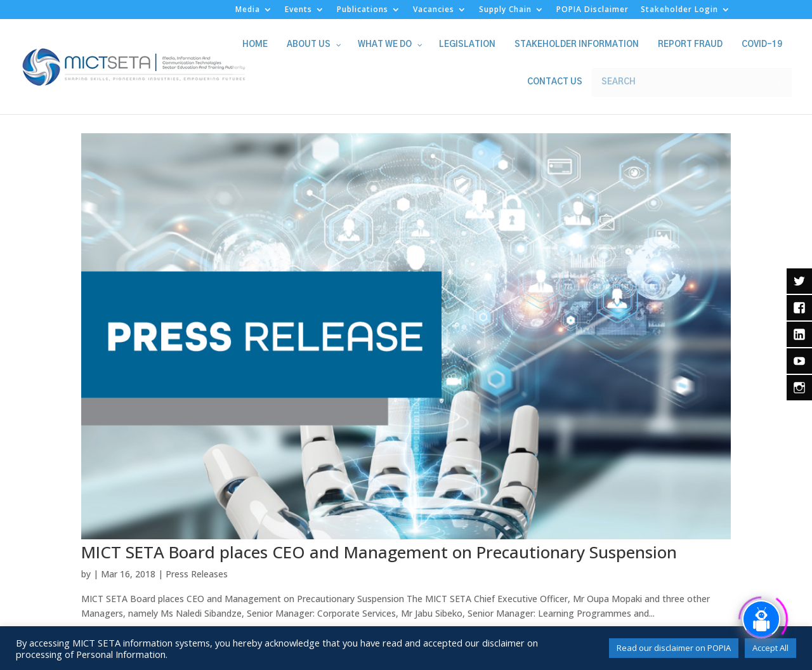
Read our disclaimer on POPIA (674, 648)
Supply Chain (505, 10)
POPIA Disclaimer (593, 10)
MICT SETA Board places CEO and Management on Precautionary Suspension (379, 552)
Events (298, 10)
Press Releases (197, 574)
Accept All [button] (770, 648)
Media (248, 10)
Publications (363, 10)
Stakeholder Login (679, 10)
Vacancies (434, 10)
